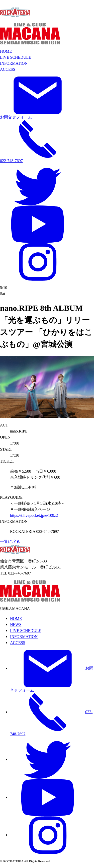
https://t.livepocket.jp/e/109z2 (34, 515)
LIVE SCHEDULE (16, 57)
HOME (6, 51)
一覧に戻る (10, 541)
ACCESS (8, 69)
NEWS (16, 625)
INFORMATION (14, 63)
